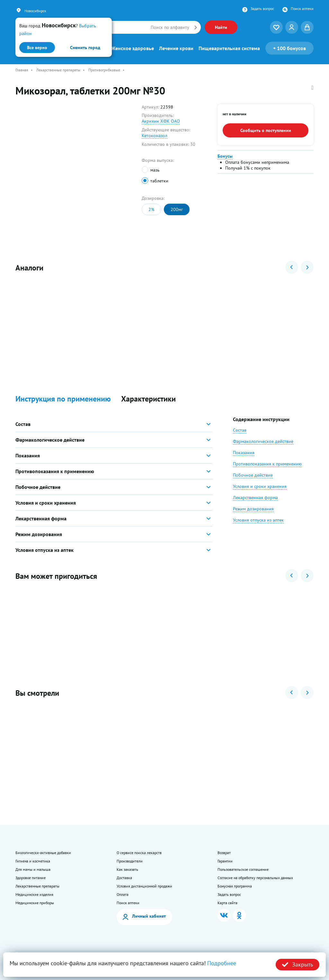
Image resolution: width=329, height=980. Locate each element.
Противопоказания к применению (267, 464)
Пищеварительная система (229, 48)
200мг (177, 209)
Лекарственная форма (255, 498)
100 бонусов (289, 48)
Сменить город (85, 48)
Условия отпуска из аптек (258, 520)
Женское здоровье (133, 48)
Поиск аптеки (302, 9)
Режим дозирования (253, 509)
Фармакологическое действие (263, 441)
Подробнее (222, 963)
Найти (221, 27)
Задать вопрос (262, 9)
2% (151, 209)
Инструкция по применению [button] (63, 399)
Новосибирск (35, 11)
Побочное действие (253, 475)
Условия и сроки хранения (260, 486)
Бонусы (225, 156)
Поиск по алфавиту (170, 27)
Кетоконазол (155, 136)
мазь (155, 170)
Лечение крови (176, 48)
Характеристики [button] (148, 399)
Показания (244, 453)
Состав (240, 430)
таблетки (159, 181)
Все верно (37, 48)
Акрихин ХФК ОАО (161, 121)
